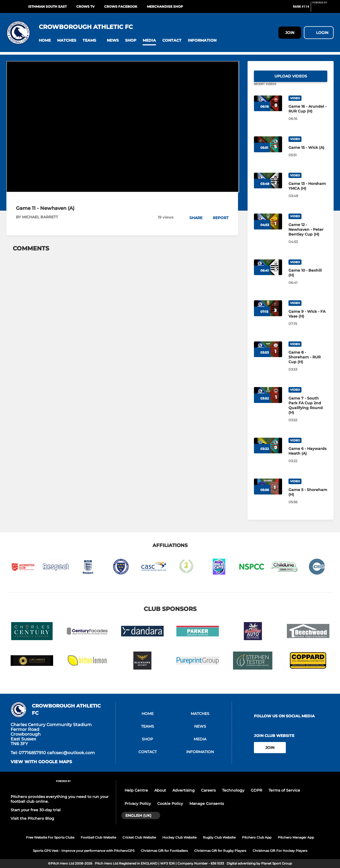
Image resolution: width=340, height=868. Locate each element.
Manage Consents (207, 804)
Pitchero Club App (257, 837)
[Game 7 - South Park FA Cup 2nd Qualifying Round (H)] (308, 412)
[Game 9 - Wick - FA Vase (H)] (308, 320)
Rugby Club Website (219, 837)
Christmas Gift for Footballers (164, 851)
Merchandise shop (165, 6)
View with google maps (41, 762)
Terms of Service (284, 790)
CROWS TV (85, 6)
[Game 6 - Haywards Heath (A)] (308, 457)
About (160, 790)
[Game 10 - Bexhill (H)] (308, 279)
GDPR (256, 790)
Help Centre (136, 790)
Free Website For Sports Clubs (50, 837)
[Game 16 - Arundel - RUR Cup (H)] (308, 115)
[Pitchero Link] (323, 9)
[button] (45, 40)
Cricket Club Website (139, 837)
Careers (208, 790)
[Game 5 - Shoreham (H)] (308, 498)
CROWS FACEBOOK (121, 6)
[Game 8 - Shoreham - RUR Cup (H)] (308, 363)
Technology (233, 790)
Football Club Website (98, 837)
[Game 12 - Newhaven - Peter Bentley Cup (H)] (308, 236)
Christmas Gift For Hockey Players (280, 851)
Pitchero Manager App (296, 837)
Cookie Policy (170, 804)
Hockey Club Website (179, 837)
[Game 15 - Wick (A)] (308, 154)
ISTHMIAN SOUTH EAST (47, 6)
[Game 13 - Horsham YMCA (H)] (308, 192)
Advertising (184, 790)
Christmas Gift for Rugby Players (220, 851)
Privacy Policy (138, 804)
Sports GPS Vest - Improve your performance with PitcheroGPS (84, 851)
